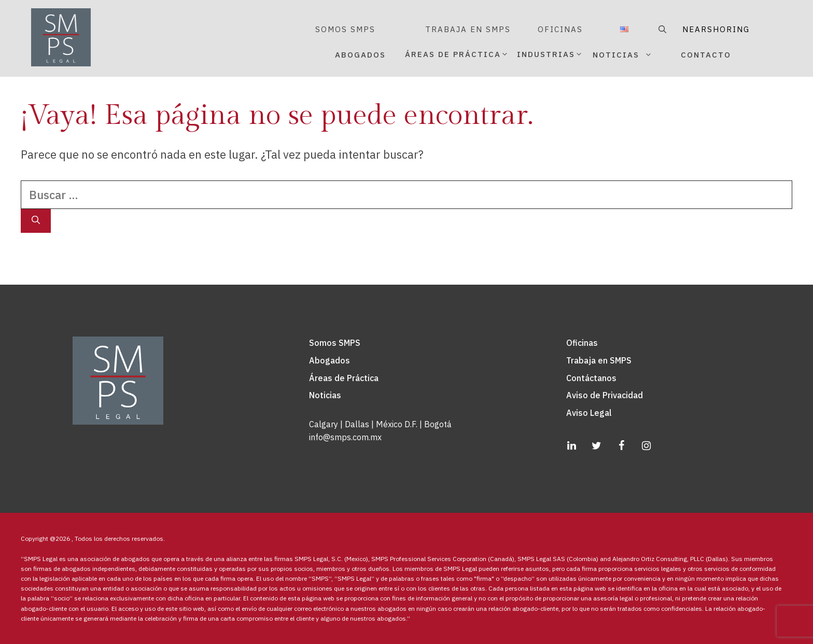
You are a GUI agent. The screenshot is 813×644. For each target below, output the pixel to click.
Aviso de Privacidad (605, 395)
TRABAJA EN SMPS (468, 29)
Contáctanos (591, 378)
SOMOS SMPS (345, 29)
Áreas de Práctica (344, 378)
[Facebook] (621, 446)
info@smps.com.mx (345, 437)
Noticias (325, 395)
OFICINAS (560, 29)
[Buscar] (36, 221)
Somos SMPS (335, 343)
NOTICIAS (634, 55)
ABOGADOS (360, 55)
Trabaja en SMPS (599, 360)
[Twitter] (596, 446)
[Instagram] (646, 446)
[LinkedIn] (571, 446)
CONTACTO (706, 55)
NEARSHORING (716, 29)
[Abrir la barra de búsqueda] (661, 30)
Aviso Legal (589, 413)
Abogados (330, 360)
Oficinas (582, 343)
